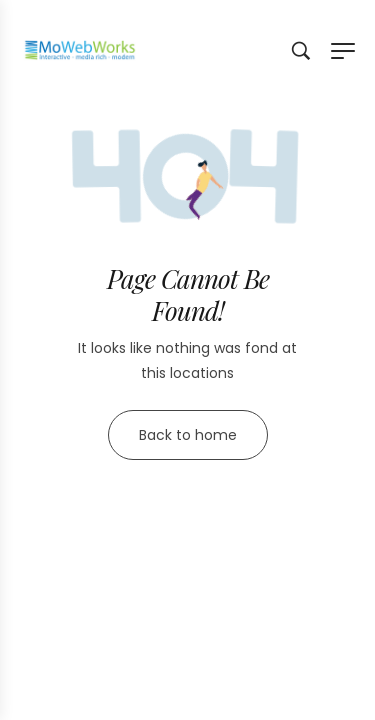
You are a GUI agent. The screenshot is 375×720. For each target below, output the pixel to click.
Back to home (188, 435)
